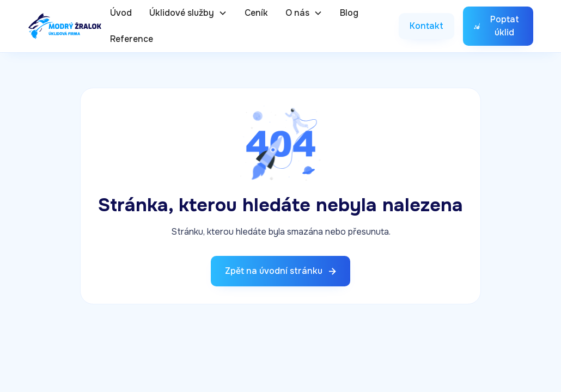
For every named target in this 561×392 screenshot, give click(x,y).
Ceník (256, 13)
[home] (65, 26)
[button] (188, 13)
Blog (349, 13)
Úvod (121, 13)
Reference (132, 39)
